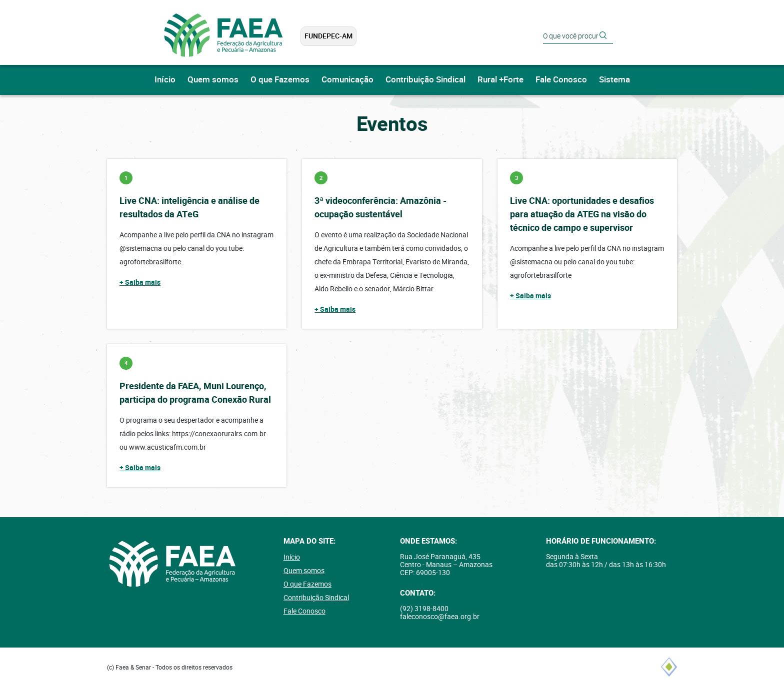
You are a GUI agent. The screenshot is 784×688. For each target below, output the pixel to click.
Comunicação (347, 80)
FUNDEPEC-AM (328, 36)
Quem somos (213, 80)
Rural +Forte (500, 80)
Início (165, 80)
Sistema (614, 80)
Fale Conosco (561, 80)
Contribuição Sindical (425, 80)
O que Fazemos (280, 80)
